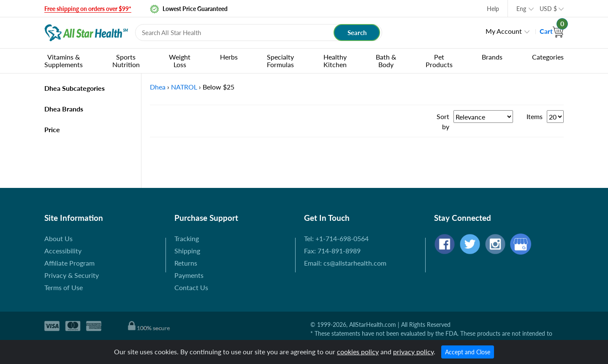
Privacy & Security (72, 275)
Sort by (443, 121)
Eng (521, 9)
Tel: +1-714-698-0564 (336, 238)
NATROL (184, 87)
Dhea (158, 87)
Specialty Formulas (280, 61)
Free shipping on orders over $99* (88, 9)
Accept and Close (468, 352)
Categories (548, 57)
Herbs (229, 57)
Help (493, 9)
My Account (504, 31)
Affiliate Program (69, 263)
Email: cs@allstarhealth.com (345, 263)
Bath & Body (386, 61)
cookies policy (358, 352)
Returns (186, 263)
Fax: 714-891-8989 (332, 251)
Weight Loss (180, 61)
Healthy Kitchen (335, 61)
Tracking (187, 238)
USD (548, 9)
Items (535, 116)
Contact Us (191, 287)
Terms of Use (64, 287)
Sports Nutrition (126, 61)
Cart (552, 31)
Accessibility (63, 251)
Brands (492, 57)
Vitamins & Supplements (64, 61)
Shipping (187, 251)
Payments (189, 275)
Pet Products (439, 61)
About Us (58, 238)
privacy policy (413, 352)
